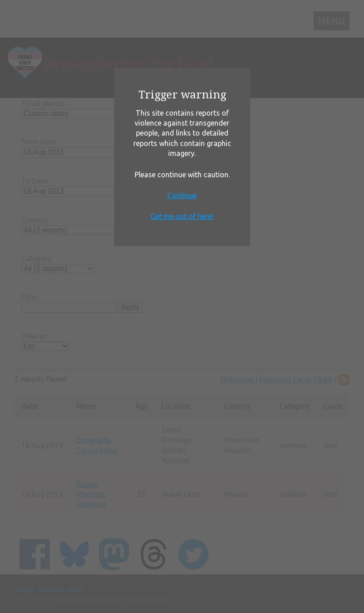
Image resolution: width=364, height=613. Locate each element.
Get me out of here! (182, 216)
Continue (182, 195)
